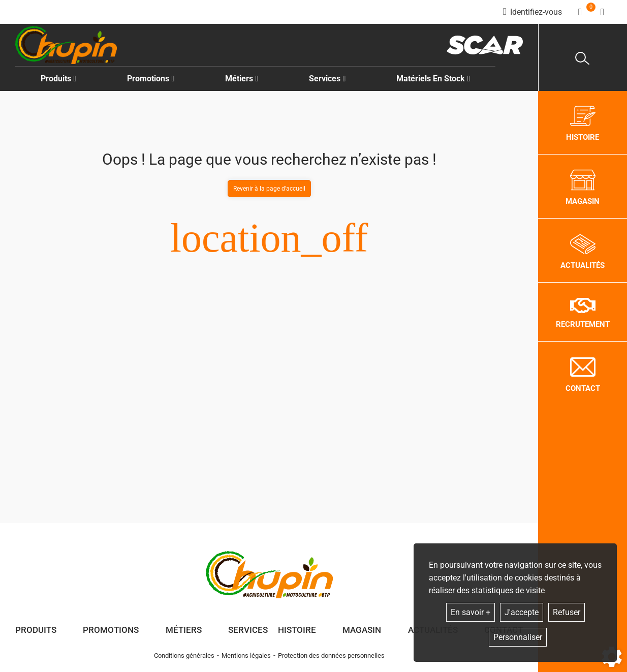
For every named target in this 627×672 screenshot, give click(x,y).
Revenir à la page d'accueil (269, 189)
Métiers (184, 630)
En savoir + (471, 612)
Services (248, 630)
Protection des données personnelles (331, 655)
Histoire (297, 630)
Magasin (362, 630)
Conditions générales (184, 655)
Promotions (151, 79)
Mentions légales (246, 655)
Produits (59, 79)
